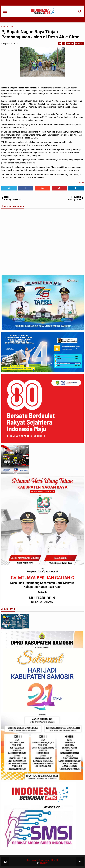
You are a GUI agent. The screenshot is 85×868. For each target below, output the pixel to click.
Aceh (81, 182)
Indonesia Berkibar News (38, 860)
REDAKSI (54, 860)
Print (70, 43)
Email (79, 43)
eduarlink (44, 863)
